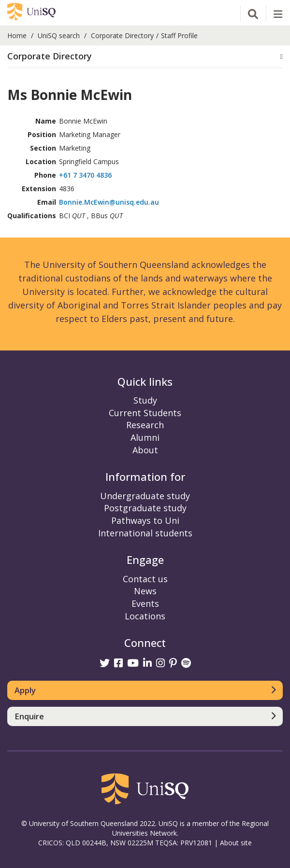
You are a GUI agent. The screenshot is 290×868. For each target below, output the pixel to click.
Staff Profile (179, 35)
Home (17, 35)
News (145, 591)
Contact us (145, 579)
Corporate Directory (122, 35)
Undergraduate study (145, 496)
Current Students (145, 413)
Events (145, 603)
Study (145, 400)
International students (145, 533)
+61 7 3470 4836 (85, 175)
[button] (145, 56)
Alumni (145, 437)
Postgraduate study (145, 508)
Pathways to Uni (145, 520)
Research (145, 425)
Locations (145, 616)
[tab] (145, 57)
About (145, 450)
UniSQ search (59, 35)
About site (236, 843)
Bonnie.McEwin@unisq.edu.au (109, 202)
